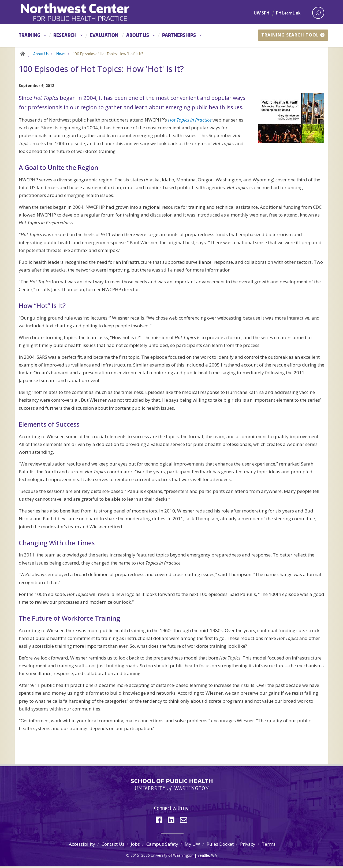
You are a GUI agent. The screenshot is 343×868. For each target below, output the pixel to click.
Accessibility (82, 846)
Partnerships (179, 35)
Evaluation (104, 35)
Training (29, 35)
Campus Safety (162, 846)
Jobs (135, 846)
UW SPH (262, 13)
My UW (192, 846)
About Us (138, 35)
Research (65, 35)
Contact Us (113, 846)
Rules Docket (220, 846)
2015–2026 (140, 857)
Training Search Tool (293, 35)
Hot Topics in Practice (190, 121)
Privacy (248, 846)
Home (22, 54)
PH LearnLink (288, 13)
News (61, 55)
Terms (269, 846)
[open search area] (318, 13)
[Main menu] (171, 35)
